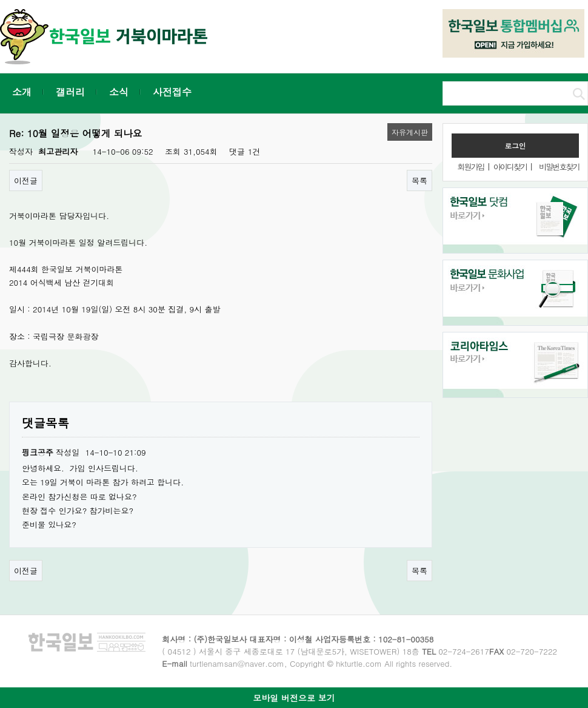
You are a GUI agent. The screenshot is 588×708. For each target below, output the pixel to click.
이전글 (26, 180)
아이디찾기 (510, 167)
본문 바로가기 (0, 0)
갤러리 (70, 92)
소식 (119, 92)
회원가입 (470, 167)
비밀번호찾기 (559, 167)
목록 (419, 180)
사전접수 (172, 92)
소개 (22, 92)
